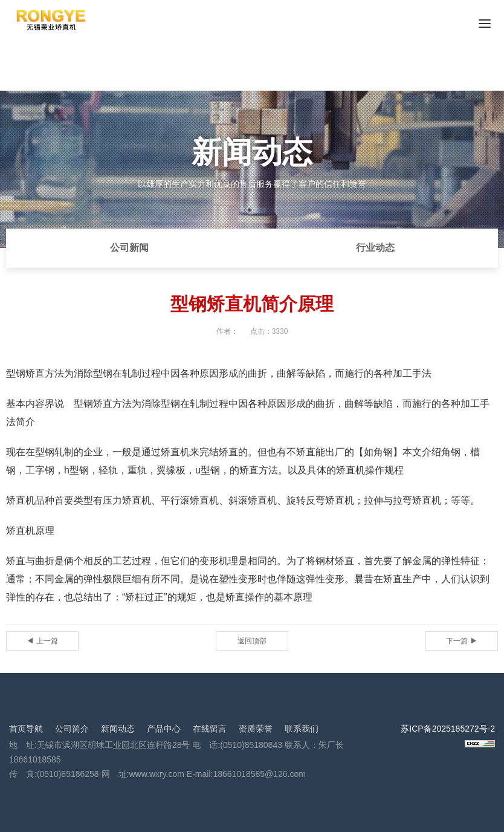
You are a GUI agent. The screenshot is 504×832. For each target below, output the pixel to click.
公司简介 (72, 729)
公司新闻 (129, 248)
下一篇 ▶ (461, 641)
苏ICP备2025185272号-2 (448, 729)
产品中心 (164, 729)
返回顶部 (252, 641)
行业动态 (375, 248)
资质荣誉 (256, 729)
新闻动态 (118, 729)
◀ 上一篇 (42, 641)
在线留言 (210, 729)
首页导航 (26, 729)
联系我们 (302, 729)
